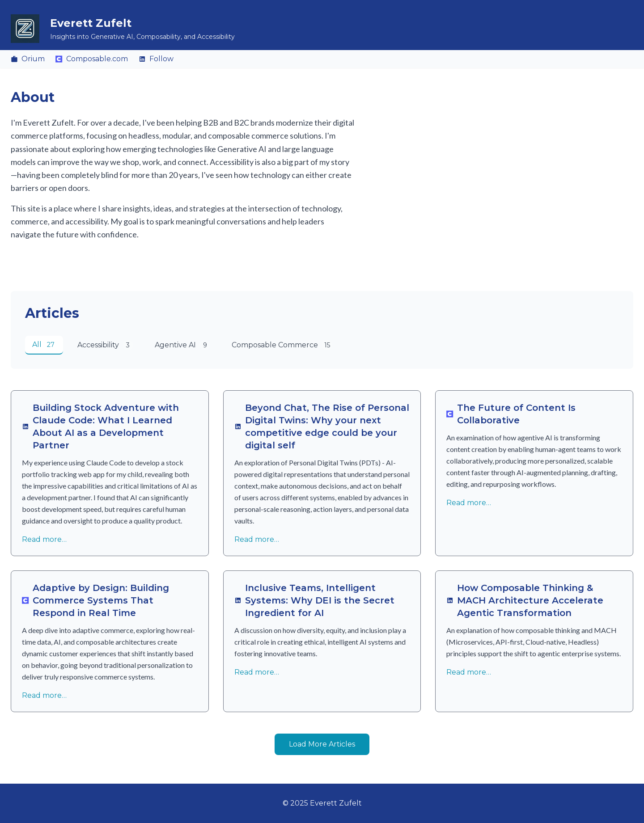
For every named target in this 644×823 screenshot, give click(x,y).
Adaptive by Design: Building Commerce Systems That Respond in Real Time (95, 600)
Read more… (44, 539)
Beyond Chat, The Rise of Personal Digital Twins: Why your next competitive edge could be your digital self (322, 426)
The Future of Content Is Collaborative (511, 414)
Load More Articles (322, 744)
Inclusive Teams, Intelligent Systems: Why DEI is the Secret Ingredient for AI (314, 600)
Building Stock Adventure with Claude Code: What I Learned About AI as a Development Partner (100, 426)
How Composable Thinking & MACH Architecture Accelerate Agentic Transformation (525, 600)
